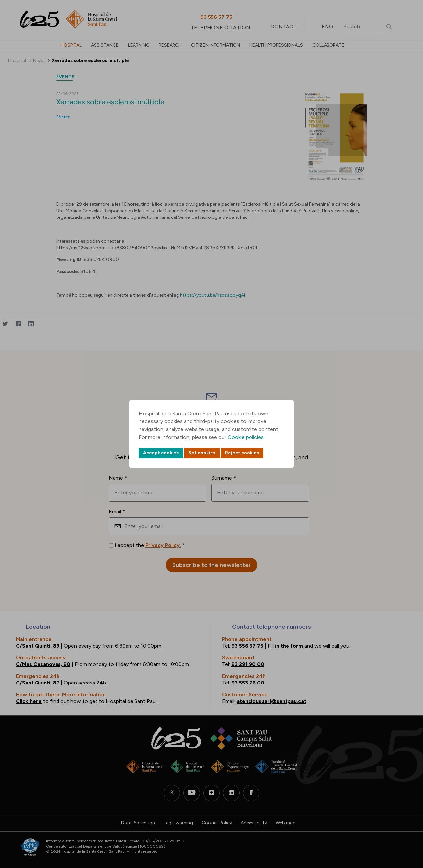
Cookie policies (246, 437)
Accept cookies (161, 453)
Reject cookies (242, 453)
